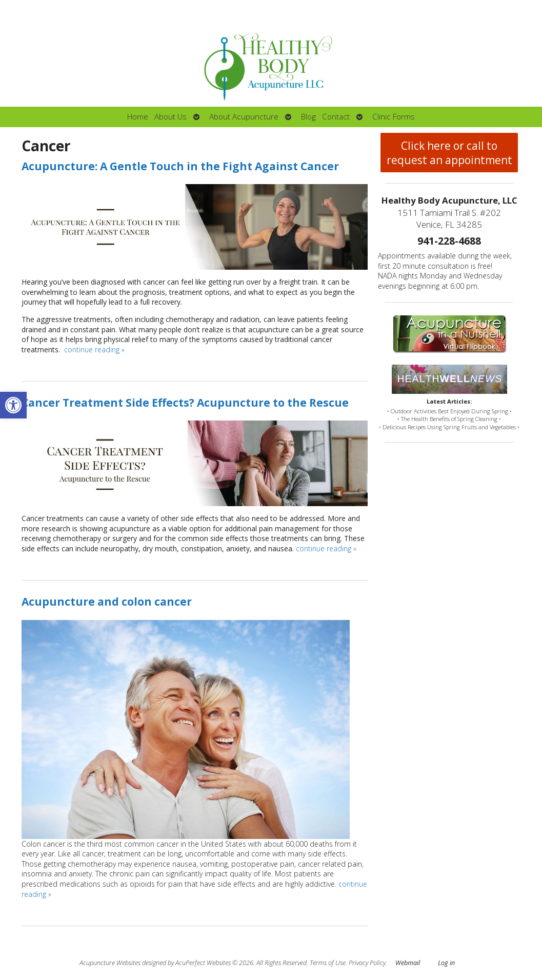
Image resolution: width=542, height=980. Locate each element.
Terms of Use (328, 963)
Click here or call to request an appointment (449, 153)
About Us (170, 117)
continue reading (94, 349)
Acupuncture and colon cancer (107, 602)
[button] (13, 405)
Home (138, 117)
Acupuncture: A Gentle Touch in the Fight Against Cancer (180, 166)
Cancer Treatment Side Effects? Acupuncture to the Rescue (185, 403)
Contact (336, 117)
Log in (446, 963)
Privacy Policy (367, 963)
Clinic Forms (394, 117)
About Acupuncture (244, 117)
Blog (308, 117)
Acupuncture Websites (110, 963)
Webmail (408, 963)
